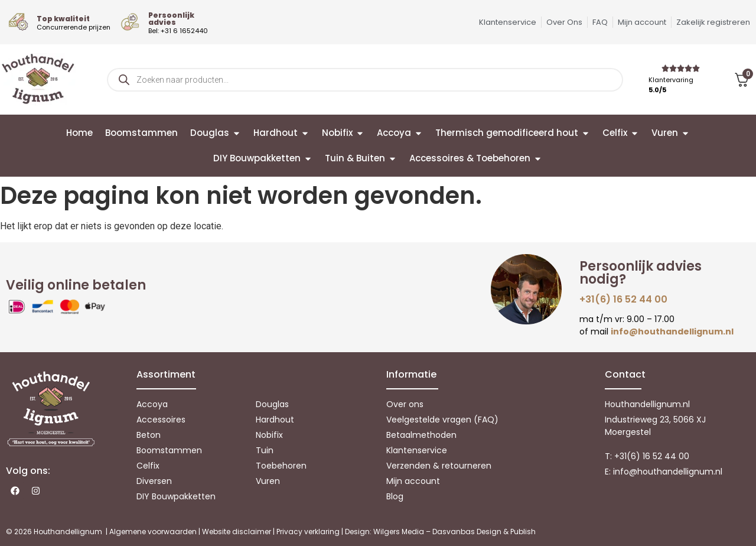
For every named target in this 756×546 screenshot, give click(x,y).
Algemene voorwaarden (153, 532)
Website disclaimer (237, 532)
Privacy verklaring (308, 532)
